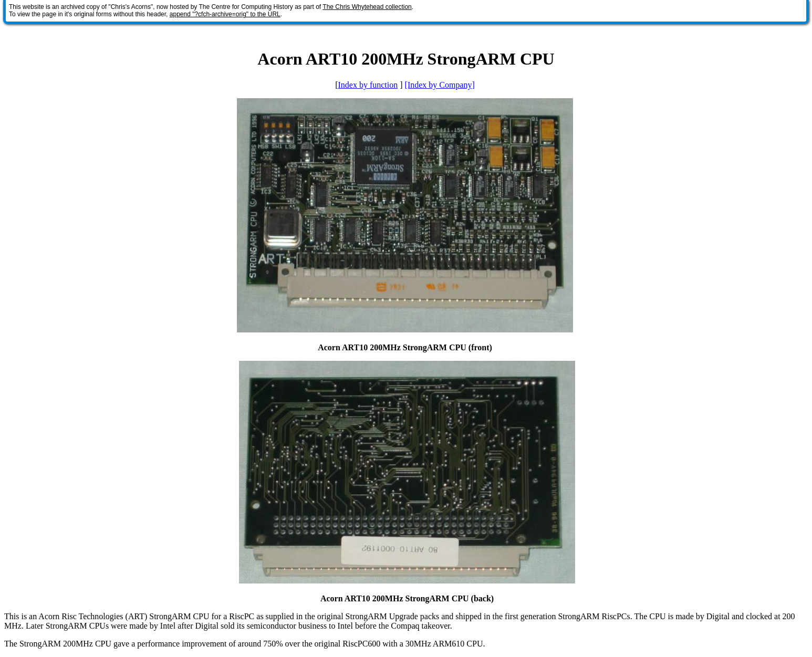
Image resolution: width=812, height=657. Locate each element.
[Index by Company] (440, 85)
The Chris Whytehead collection (367, 7)
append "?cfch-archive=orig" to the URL (225, 14)
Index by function (368, 85)
